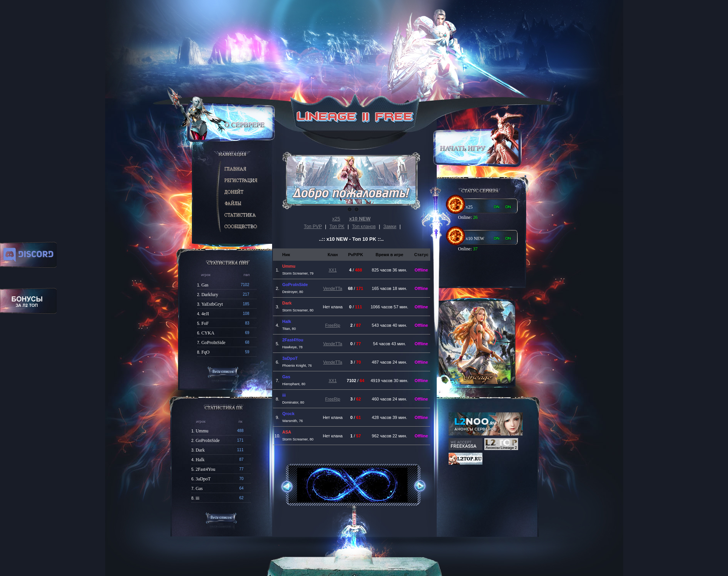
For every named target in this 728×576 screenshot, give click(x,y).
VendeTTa (333, 288)
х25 (336, 219)
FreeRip (333, 325)
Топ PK (337, 227)
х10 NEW (360, 219)
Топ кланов (364, 227)
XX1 (333, 270)
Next (416, 486)
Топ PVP (313, 227)
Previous (290, 487)
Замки (390, 227)
